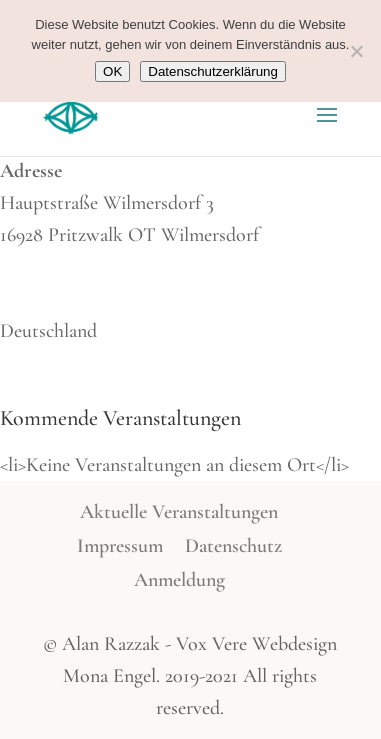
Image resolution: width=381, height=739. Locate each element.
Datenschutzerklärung (213, 71)
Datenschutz (233, 546)
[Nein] (356, 51)
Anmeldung (179, 580)
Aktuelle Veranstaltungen (179, 512)
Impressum (120, 546)
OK (112, 71)
